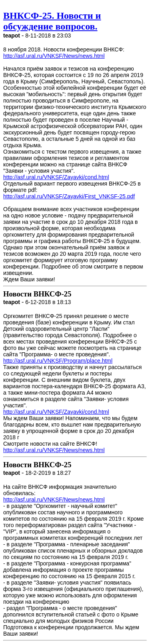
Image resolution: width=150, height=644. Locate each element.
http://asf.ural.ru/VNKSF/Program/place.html (58, 361)
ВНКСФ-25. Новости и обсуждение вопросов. (52, 21)
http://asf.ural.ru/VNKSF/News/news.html (54, 56)
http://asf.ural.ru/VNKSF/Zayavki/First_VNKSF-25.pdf (69, 196)
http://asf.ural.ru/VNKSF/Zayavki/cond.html (56, 177)
